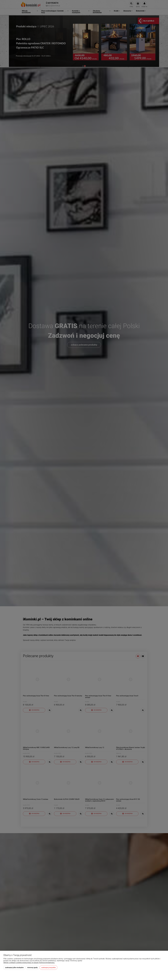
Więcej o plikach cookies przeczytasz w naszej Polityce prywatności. (29, 963)
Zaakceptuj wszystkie (48, 967)
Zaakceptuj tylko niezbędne (14, 967)
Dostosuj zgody (32, 967)
